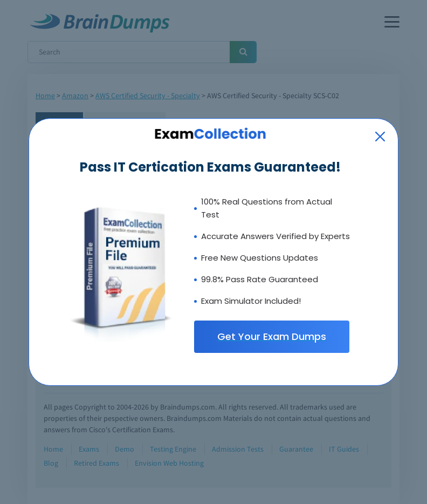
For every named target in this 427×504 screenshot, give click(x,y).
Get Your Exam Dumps (272, 336)
